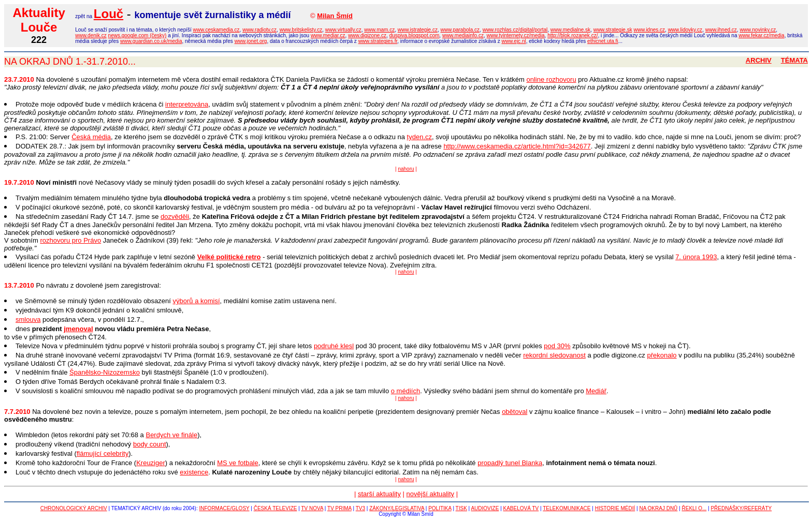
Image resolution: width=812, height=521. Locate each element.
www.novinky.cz (758, 30)
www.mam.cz (379, 30)
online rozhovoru (552, 79)
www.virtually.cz (343, 30)
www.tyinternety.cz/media (516, 35)
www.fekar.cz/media (761, 35)
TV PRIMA (339, 508)
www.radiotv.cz (259, 30)
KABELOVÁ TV (521, 508)
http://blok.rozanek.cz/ (572, 35)
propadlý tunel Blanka (510, 463)
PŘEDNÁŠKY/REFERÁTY (741, 508)
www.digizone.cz (367, 35)
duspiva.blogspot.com (415, 35)
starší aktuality (379, 494)
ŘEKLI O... (694, 508)
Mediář (596, 391)
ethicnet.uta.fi (603, 41)
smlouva (28, 319)
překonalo (662, 355)
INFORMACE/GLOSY (224, 508)
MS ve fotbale (238, 463)
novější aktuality (431, 494)
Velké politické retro (229, 257)
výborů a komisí (197, 301)
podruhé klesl (334, 346)
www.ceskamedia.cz (216, 30)
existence (194, 472)
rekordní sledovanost (554, 355)
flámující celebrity (103, 453)
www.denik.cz (91, 35)
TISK (461, 508)
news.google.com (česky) (137, 35)
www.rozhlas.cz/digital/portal (515, 30)
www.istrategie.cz (418, 30)
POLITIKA (440, 508)
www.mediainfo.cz (463, 35)
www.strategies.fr (378, 41)
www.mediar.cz (328, 35)
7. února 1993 (696, 257)
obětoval (514, 412)
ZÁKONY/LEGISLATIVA (397, 508)
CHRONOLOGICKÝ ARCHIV (74, 508)
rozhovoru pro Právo (70, 240)
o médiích (405, 391)
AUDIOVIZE (485, 508)
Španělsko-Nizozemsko (105, 372)
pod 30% (557, 346)
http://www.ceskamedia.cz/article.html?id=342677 (517, 146)
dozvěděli (175, 217)
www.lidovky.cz (685, 30)
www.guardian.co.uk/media (151, 41)
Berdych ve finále (171, 435)
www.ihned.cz (721, 30)
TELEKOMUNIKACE (567, 508)
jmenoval (78, 329)
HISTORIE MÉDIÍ (615, 508)
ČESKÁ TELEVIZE (275, 508)
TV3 (360, 508)
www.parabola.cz (460, 30)
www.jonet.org (251, 41)
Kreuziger (151, 463)
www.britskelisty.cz (301, 30)
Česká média (91, 137)
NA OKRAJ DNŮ (658, 508)
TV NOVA (312, 508)
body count (150, 444)
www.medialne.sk (570, 30)
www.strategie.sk (613, 30)
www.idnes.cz (649, 30)
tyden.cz (419, 137)
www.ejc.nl (513, 41)
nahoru (406, 169)
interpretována (187, 104)
